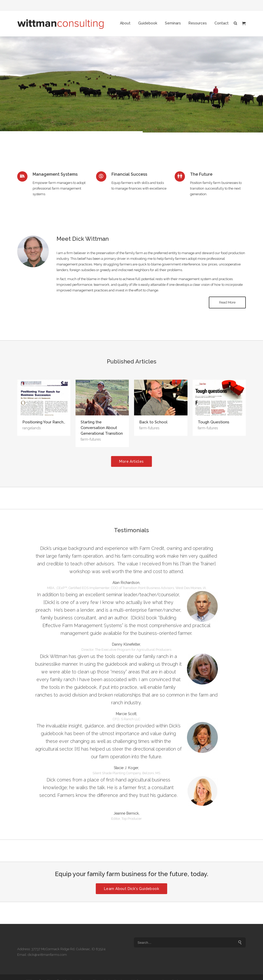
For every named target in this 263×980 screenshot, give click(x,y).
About (125, 23)
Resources (198, 23)
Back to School (153, 422)
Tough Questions (214, 422)
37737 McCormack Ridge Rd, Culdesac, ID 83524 (68, 949)
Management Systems (55, 174)
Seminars (173, 23)
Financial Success (129, 174)
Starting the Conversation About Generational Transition (102, 428)
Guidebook (148, 23)
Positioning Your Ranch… (44, 422)
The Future (201, 174)
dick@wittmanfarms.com (47, 955)
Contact (222, 23)
